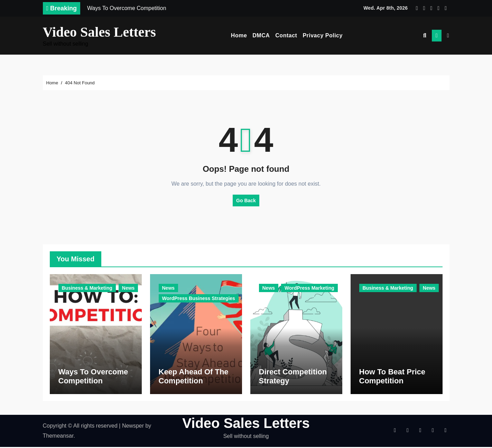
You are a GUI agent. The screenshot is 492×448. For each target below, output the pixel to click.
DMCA (261, 35)
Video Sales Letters (99, 32)
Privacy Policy (323, 35)
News (128, 288)
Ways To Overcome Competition (93, 377)
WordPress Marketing (309, 288)
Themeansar (58, 436)
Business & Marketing (87, 288)
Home (239, 35)
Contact (286, 35)
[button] (448, 36)
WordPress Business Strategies (199, 298)
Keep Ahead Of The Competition (194, 377)
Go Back (246, 200)
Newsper (133, 427)
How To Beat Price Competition (392, 377)
